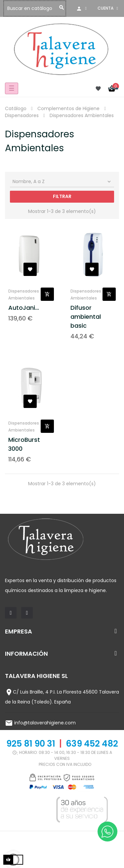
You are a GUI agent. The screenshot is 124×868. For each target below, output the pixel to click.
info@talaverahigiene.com (45, 723)
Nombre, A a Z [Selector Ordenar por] (62, 181)
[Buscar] (50, 8)
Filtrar (62, 196)
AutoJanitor (24, 308)
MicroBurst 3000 (24, 444)
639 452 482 (92, 744)
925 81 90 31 (31, 744)
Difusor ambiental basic (86, 317)
